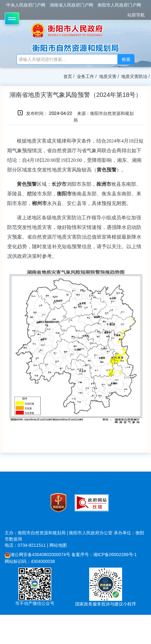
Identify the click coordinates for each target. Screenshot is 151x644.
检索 (126, 59)
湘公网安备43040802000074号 (37, 555)
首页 (68, 76)
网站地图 (58, 545)
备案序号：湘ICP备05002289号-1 (104, 555)
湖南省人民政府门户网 (71, 5)
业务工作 (85, 76)
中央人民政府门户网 (26, 5)
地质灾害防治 (134, 76)
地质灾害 (108, 76)
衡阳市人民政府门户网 (119, 5)
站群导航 (136, 15)
